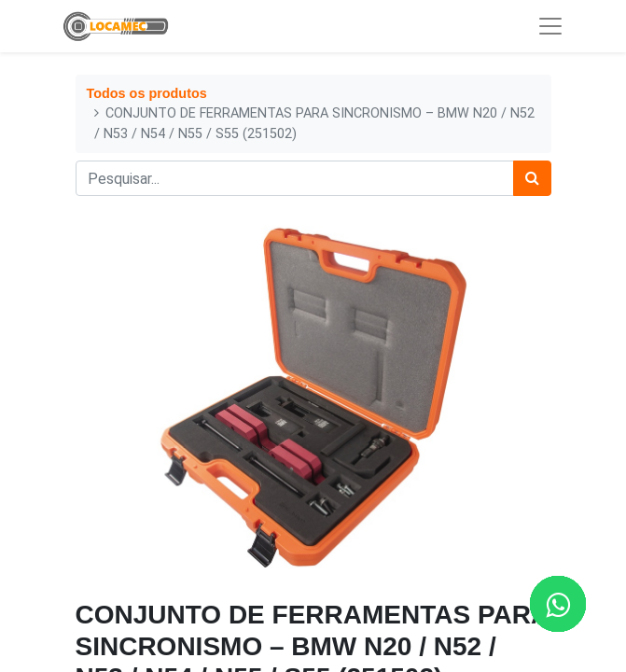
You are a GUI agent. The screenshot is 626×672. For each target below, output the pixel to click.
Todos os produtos (147, 93)
